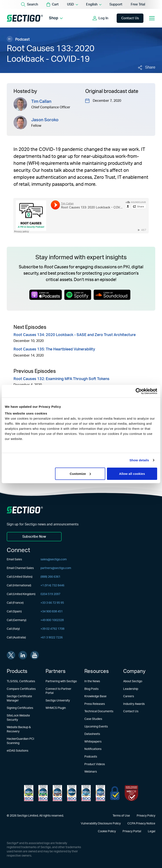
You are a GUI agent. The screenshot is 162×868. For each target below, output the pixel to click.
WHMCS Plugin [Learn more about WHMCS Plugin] (56, 708)
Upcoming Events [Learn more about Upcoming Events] (96, 727)
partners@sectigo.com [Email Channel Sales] (56, 568)
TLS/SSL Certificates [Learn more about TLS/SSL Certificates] (21, 681)
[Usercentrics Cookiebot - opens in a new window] (139, 391)
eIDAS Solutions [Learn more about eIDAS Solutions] (18, 751)
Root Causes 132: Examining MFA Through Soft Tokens (61, 379)
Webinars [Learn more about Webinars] (91, 772)
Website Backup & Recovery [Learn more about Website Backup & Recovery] (19, 729)
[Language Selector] (94, 4)
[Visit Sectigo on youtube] (35, 655)
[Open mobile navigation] (152, 18)
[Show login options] (100, 18)
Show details (139, 460)
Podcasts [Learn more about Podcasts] (91, 757)
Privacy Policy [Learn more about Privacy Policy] (146, 816)
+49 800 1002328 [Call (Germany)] (52, 620)
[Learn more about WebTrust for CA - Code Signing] (100, 793)
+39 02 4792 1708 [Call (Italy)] (52, 629)
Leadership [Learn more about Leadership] (131, 689)
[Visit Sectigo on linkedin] (23, 655)
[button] (53, 4)
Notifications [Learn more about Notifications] (93, 749)
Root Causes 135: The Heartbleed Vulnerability (54, 349)
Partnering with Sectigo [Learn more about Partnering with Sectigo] (61, 681)
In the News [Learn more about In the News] (92, 681)
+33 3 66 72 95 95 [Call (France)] (52, 603)
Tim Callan (41, 102)
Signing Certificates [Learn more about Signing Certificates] (20, 708)
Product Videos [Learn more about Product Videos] (95, 764)
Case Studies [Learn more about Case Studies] (93, 719)
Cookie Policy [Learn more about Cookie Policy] (107, 831)
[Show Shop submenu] (61, 18)
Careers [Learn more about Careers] (129, 696)
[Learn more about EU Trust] (115, 793)
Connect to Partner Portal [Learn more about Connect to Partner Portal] (58, 691)
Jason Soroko (45, 120)
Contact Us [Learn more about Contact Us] (131, 711)
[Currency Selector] (72, 4)
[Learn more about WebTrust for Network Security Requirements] (29, 793)
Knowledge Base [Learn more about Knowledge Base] (95, 696)
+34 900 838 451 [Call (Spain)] (52, 612)
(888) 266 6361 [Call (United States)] (50, 577)
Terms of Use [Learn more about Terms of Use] (121, 816)
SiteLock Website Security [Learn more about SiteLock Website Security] (18, 718)
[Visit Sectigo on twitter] (11, 655)
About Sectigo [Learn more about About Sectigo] (133, 681)
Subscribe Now (34, 537)
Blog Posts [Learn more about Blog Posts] (91, 689)
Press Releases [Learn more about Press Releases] (95, 704)
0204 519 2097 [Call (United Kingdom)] (50, 594)
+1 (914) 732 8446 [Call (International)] (52, 586)
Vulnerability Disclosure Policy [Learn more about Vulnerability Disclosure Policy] (101, 824)
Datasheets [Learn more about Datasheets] (92, 734)
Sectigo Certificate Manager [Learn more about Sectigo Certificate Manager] (19, 699)
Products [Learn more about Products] (17, 671)
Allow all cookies (132, 473)
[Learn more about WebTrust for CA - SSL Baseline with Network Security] (86, 793)
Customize (80, 473)
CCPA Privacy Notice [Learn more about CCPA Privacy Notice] (141, 824)
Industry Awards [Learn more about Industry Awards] (134, 704)
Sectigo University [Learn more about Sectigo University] (58, 701)
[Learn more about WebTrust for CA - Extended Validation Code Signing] (72, 793)
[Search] (30, 4)
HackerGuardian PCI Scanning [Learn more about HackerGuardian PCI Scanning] (20, 741)
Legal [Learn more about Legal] (152, 831)
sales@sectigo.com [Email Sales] (54, 559)
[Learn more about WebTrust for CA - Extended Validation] (57, 793)
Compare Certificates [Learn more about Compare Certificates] (21, 689)
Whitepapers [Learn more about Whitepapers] (93, 742)
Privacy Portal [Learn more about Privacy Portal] (132, 831)
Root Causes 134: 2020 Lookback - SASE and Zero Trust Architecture (75, 335)
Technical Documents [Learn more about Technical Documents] (99, 711)
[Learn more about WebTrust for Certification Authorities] (43, 793)
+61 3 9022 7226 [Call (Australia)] (52, 638)
